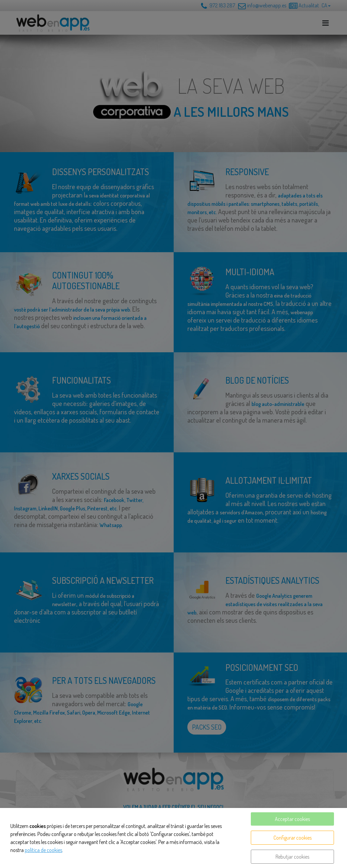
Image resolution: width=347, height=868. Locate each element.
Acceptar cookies (292, 819)
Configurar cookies (293, 838)
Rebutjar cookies (292, 857)
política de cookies (43, 850)
